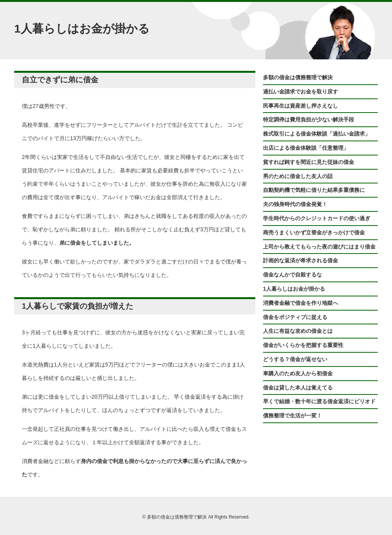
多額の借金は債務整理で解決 (298, 77)
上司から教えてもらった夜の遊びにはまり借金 (319, 247)
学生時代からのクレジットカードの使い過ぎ (317, 218)
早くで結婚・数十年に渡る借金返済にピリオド (319, 401)
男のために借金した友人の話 (298, 176)
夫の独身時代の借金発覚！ (295, 204)
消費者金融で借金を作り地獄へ (301, 303)
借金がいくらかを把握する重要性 (303, 345)
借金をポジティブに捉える (295, 317)
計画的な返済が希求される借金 (301, 260)
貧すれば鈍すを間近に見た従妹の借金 (309, 162)
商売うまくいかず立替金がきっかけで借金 (314, 232)
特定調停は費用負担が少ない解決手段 (309, 119)
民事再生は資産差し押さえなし (301, 106)
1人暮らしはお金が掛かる (294, 289)
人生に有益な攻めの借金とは (298, 331)
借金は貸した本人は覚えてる (298, 388)
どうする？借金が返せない (295, 359)
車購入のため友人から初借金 (298, 373)
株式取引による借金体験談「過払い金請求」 (317, 134)
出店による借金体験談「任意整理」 (306, 148)
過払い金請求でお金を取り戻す (301, 92)
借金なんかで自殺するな (292, 275)
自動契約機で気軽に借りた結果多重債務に (314, 190)
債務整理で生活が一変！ (292, 416)
